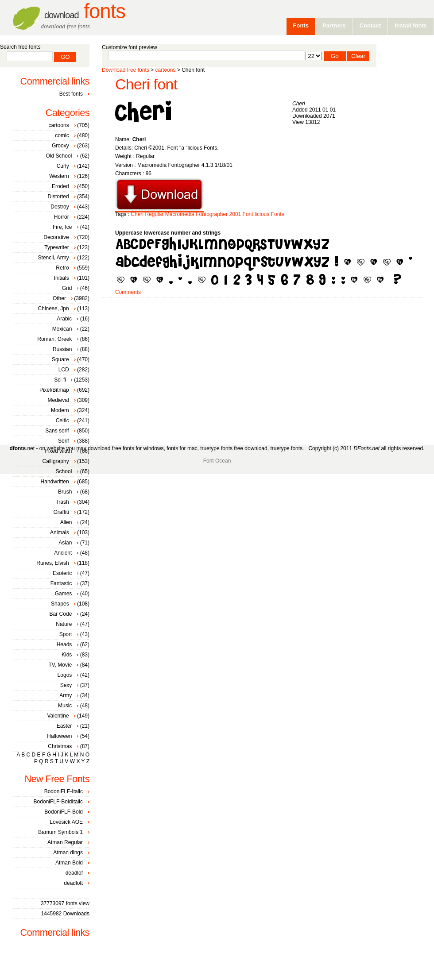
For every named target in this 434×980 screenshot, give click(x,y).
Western (59, 176)
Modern (60, 410)
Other (59, 298)
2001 (235, 214)
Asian (65, 543)
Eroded (60, 186)
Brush (65, 492)
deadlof (74, 873)
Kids (67, 655)
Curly (63, 166)
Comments (128, 292)
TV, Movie (60, 665)
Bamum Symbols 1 (60, 832)
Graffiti (61, 512)
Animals (60, 532)
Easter (64, 726)
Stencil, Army (54, 258)
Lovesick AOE (66, 822)
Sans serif (57, 431)
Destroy (60, 207)
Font (248, 214)
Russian (62, 349)
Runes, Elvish (52, 563)
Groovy (60, 146)
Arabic (64, 319)
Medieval (58, 400)
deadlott (73, 883)
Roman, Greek (54, 339)
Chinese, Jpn (54, 309)
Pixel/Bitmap (54, 390)
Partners (334, 25)
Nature (64, 624)
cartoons (165, 70)
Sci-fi (60, 380)
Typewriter (56, 247)
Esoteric (62, 573)
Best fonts (71, 94)
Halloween (59, 736)
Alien (66, 522)
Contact (370, 25)
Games (64, 594)
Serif (64, 441)
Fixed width (59, 451)
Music (65, 706)
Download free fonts (126, 70)
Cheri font (146, 84)
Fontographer (212, 214)
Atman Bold (69, 863)
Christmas (60, 746)
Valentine (58, 716)
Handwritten (55, 482)
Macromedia (180, 214)
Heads (64, 644)
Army (66, 695)
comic (62, 135)
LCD (64, 370)
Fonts (85, 11)
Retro (62, 268)
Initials (62, 278)
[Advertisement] (214, 368)
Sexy (66, 685)
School (64, 471)
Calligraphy (56, 461)
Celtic (62, 421)
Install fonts (411, 25)
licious (262, 214)
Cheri (137, 214)
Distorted (58, 197)
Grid (67, 288)
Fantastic (61, 583)
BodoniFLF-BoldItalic (58, 802)
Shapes (60, 604)
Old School (59, 156)
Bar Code (61, 614)
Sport (66, 634)
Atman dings (68, 853)
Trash (62, 502)
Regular (154, 214)
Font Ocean (217, 461)
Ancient (63, 553)
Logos (65, 675)
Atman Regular (65, 842)
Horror (62, 217)
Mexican (62, 329)
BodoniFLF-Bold (64, 812)
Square (60, 359)
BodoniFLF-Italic (64, 791)
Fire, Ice (62, 227)
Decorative (56, 237)
